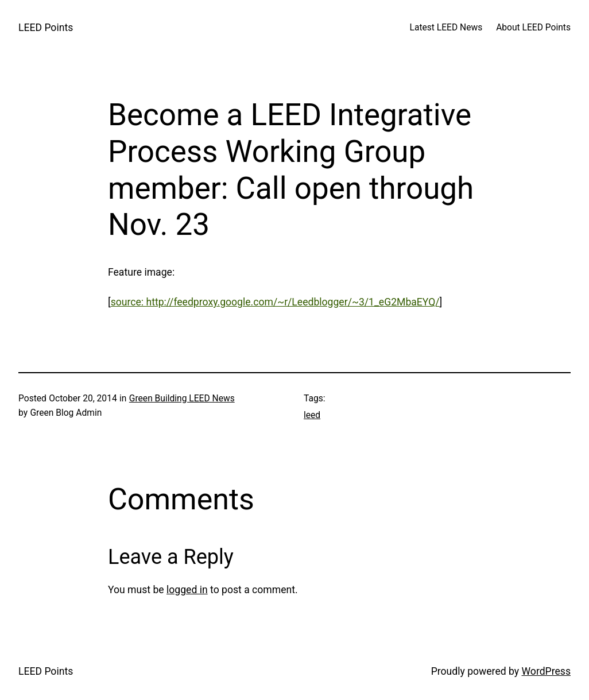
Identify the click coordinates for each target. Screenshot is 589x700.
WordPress (547, 671)
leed (312, 415)
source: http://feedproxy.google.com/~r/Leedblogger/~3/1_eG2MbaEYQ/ (275, 302)
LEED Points (46, 28)
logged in (187, 590)
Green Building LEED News (182, 399)
